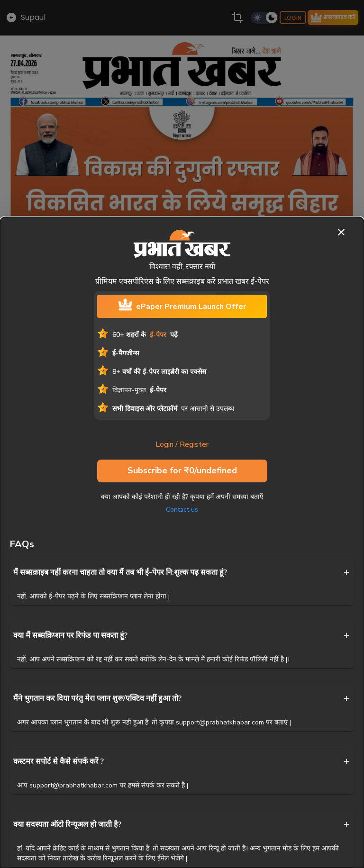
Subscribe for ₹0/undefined (182, 471)
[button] (182, 572)
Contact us (182, 510)
